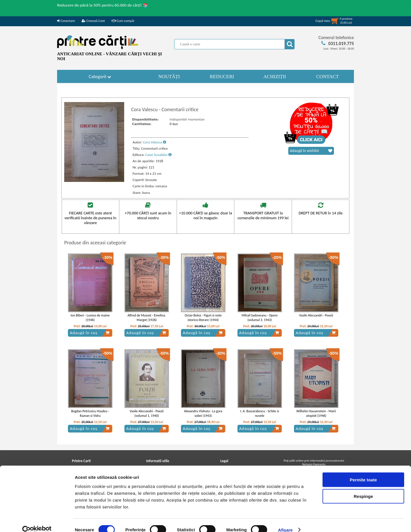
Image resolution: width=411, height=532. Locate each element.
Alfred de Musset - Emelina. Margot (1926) (147, 318)
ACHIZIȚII (275, 77)
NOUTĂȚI (169, 77)
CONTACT (328, 77)
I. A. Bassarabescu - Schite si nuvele (260, 414)
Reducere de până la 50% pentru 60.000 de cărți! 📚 (103, 5)
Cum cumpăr (123, 21)
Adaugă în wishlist (311, 151)
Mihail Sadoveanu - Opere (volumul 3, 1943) (260, 318)
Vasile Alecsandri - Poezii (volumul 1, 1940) (147, 414)
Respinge (363, 487)
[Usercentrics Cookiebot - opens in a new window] (37, 521)
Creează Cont (93, 21)
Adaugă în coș (90, 333)
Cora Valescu (155, 142)
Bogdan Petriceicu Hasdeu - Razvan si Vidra (90, 414)
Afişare (285, 521)
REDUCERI (222, 77)
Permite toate (363, 471)
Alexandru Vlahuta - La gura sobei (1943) (203, 414)
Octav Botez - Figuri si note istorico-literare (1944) (203, 318)
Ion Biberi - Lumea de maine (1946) (90, 318)
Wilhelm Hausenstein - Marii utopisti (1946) (316, 414)
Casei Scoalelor (159, 155)
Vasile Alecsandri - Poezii (316, 315)
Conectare (66, 21)
